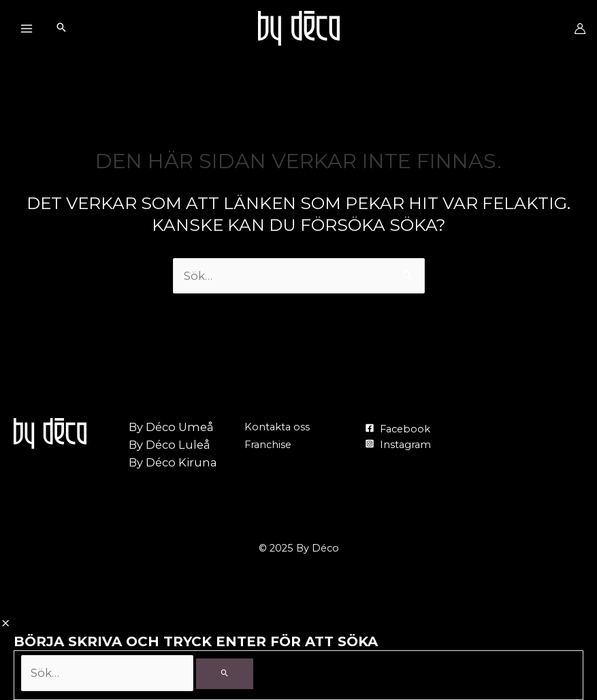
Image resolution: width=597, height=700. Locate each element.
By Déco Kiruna (173, 462)
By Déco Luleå (170, 445)
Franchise (268, 445)
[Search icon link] (61, 29)
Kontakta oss (277, 427)
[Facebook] (397, 429)
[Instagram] (397, 445)
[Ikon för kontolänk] (580, 29)
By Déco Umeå (171, 427)
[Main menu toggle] (26, 28)
